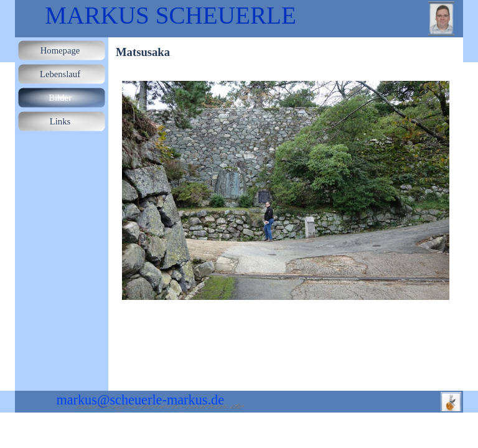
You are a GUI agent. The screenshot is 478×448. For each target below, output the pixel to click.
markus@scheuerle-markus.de (140, 400)
